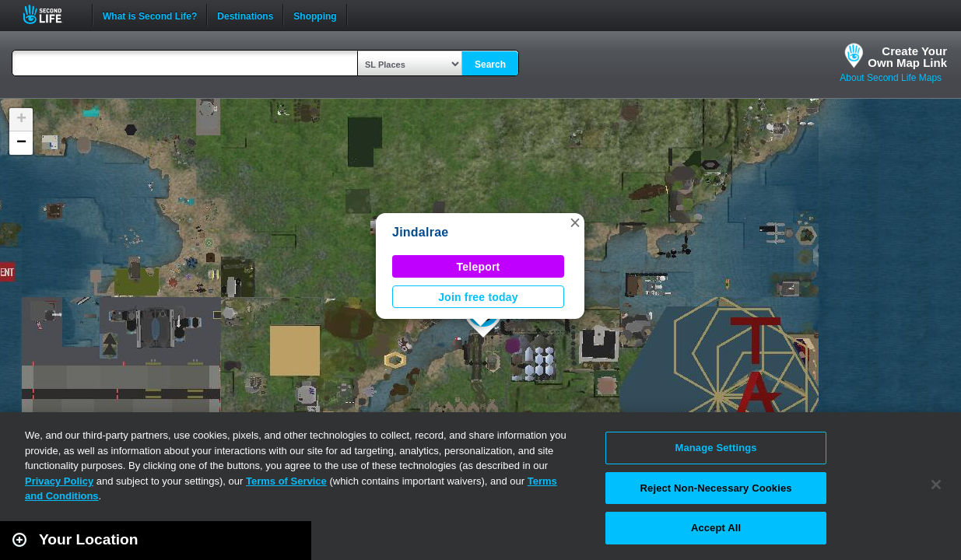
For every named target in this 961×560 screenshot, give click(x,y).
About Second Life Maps (891, 78)
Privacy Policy (59, 481)
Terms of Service (286, 481)
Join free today (478, 297)
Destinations (245, 15)
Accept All (716, 528)
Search (490, 65)
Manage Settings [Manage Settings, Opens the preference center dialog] (715, 448)
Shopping (315, 15)
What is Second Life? (150, 15)
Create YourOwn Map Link (907, 57)
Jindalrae (420, 232)
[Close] (936, 485)
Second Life (51, 14)
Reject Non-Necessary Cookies (716, 488)
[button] (575, 222)
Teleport (479, 267)
